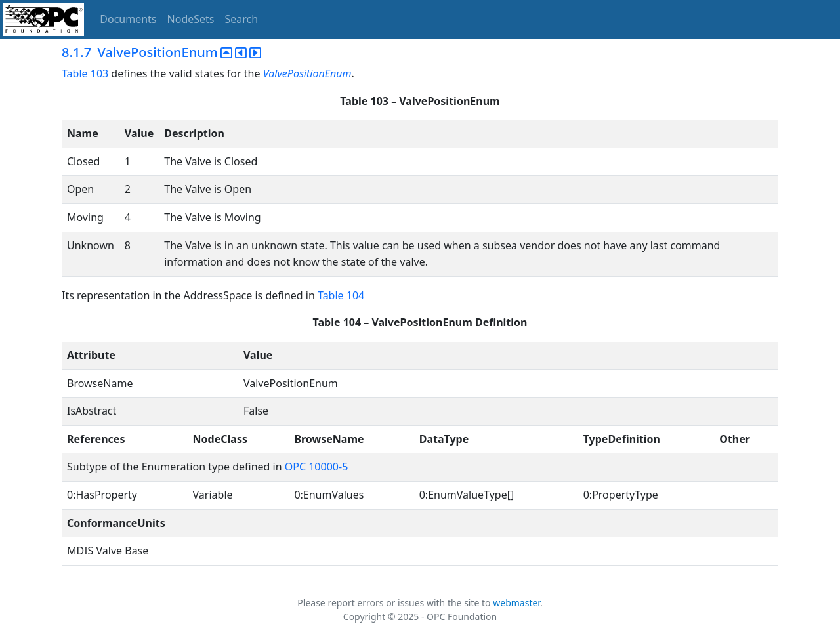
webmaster (516, 603)
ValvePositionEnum (307, 73)
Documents (128, 19)
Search (242, 19)
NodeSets (191, 19)
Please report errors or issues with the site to (395, 603)
